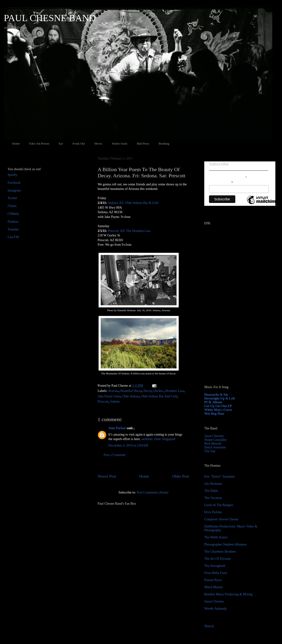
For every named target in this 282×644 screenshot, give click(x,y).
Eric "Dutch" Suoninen (220, 477)
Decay (148, 391)
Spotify (12, 175)
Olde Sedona (131, 396)
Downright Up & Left (220, 398)
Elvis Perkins (213, 512)
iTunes (12, 206)
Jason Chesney (214, 436)
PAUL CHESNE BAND (50, 18)
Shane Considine (216, 440)
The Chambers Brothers (220, 552)
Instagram (14, 190)
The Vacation (213, 498)
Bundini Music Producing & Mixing (228, 594)
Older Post (181, 476)
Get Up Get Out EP (218, 406)
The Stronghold (215, 566)
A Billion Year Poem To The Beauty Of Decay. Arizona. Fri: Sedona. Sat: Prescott (141, 172)
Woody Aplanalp (215, 609)
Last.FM (13, 237)
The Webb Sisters (216, 537)
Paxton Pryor (213, 580)
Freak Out (79, 143)
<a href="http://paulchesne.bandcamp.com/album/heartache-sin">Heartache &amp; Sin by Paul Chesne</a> (234, 327)
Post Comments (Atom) (152, 492)
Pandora (13, 222)
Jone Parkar (117, 428)
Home (16, 143)
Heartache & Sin (216, 395)
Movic (98, 143)
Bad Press (143, 143)
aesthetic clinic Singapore (159, 439)
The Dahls (211, 491)
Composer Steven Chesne (221, 519)
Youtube (13, 229)
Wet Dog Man (214, 414)
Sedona (115, 402)
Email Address (221, 182)
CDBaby (13, 214)
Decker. (158, 391)
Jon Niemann (213, 484)
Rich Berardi (213, 444)
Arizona (113, 391)
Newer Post (107, 476)
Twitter (12, 198)
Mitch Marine (213, 587)
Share (208, 626)
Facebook (14, 183)
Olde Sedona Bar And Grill (159, 396)
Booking (164, 143)
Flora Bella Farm (216, 573)
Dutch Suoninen (215, 447)
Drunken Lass (174, 391)
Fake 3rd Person (39, 143)
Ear (61, 143)
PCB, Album (213, 402)
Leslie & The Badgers (219, 505)
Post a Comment (115, 455)
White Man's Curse (218, 410)
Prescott (103, 402)
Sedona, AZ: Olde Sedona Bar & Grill (133, 203)
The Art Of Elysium (218, 559)
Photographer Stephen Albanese (225, 544)
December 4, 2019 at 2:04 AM (128, 445)
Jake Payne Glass (109, 396)
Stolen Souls (120, 143)
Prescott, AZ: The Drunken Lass (129, 231)
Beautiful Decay (131, 391)
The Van (210, 451)
